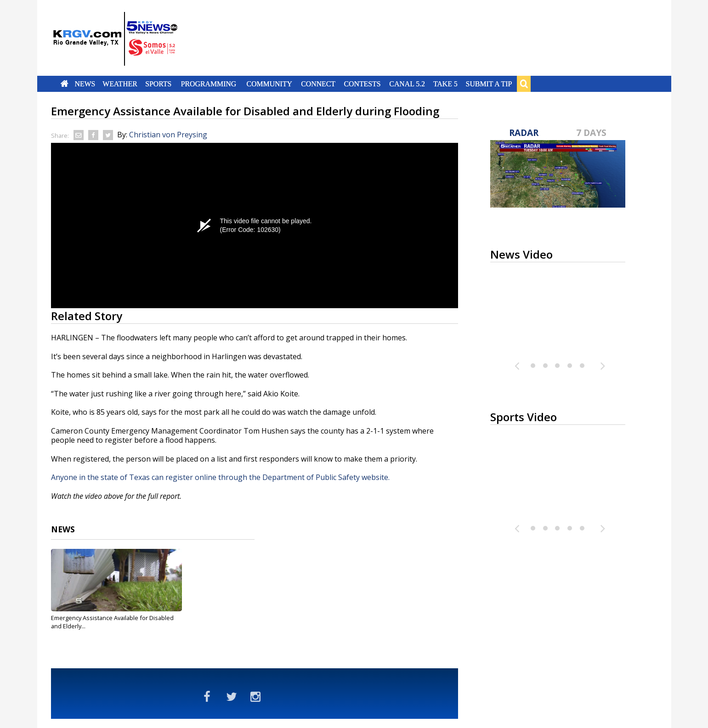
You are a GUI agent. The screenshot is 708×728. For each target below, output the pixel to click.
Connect (318, 84)
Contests (362, 84)
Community (269, 84)
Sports (159, 84)
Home (64, 84)
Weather (120, 84)
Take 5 (445, 84)
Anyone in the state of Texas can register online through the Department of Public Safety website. (220, 477)
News (85, 84)
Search (524, 84)
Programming (209, 84)
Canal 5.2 (408, 84)
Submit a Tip (489, 84)
